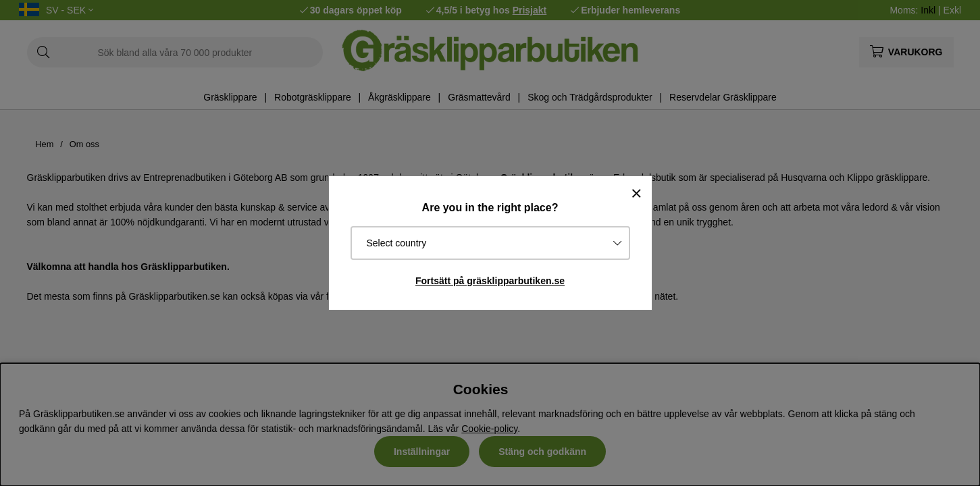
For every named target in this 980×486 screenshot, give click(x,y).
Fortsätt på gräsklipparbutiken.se (490, 281)
